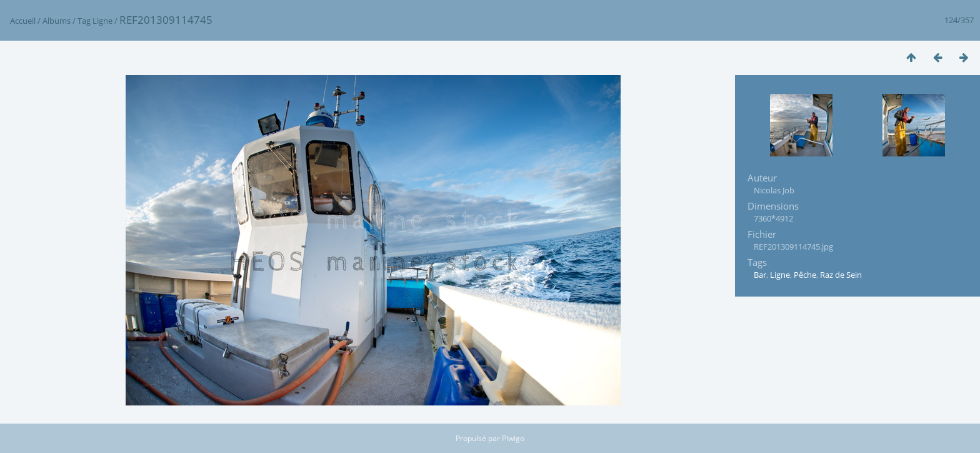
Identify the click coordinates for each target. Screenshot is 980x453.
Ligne (102, 21)
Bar (760, 275)
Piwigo (513, 438)
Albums (57, 21)
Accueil (23, 21)
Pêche (805, 275)
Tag (84, 21)
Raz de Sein (841, 275)
